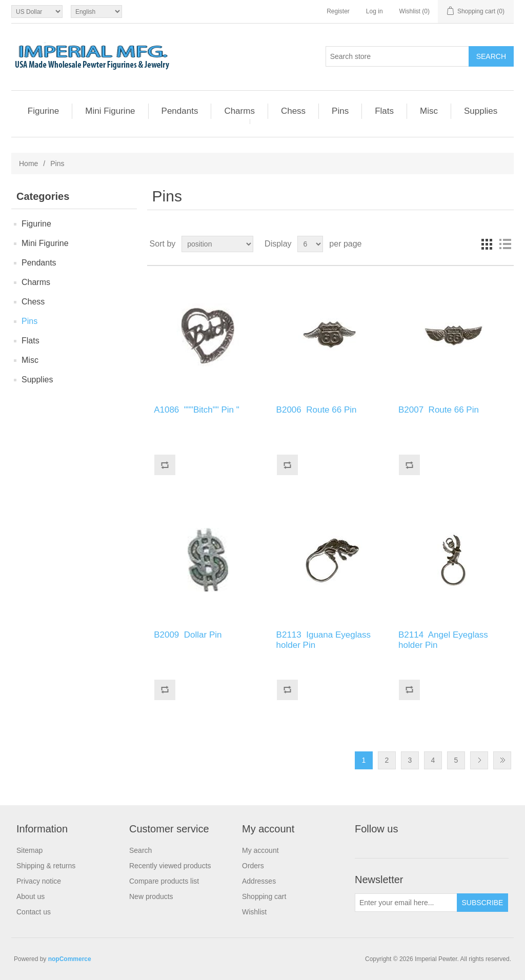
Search (140, 850)
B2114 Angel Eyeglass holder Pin (443, 640)
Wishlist (254, 912)
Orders (253, 866)
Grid (487, 244)
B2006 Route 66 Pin (319, 410)
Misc (429, 111)
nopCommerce (70, 959)
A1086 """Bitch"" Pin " (197, 410)
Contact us (34, 912)
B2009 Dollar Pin (189, 635)
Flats (384, 111)
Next (479, 760)
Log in (375, 11)
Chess (293, 111)
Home (28, 164)
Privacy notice (39, 881)
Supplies (481, 111)
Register (338, 11)
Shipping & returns (46, 866)
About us (31, 896)
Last (502, 760)
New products (151, 896)
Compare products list (164, 881)
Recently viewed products (170, 866)
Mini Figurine (110, 111)
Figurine (43, 111)
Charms (239, 111)
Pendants (180, 111)
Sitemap (29, 850)
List (505, 244)
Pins (340, 111)
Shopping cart (264, 896)
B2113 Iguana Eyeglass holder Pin (324, 640)
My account (260, 850)
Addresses (259, 881)
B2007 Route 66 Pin (440, 410)
